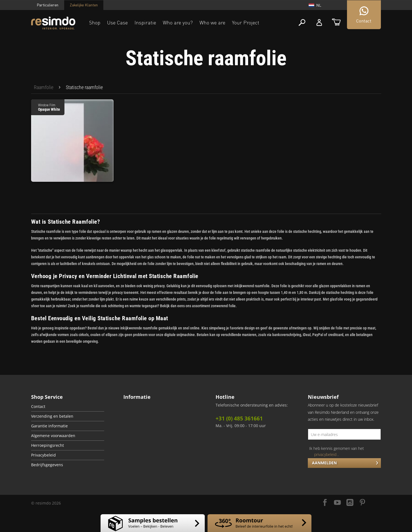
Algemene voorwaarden (53, 436)
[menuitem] (44, 87)
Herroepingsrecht (48, 445)
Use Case (117, 22)
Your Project (246, 22)
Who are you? (178, 22)
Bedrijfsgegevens (47, 465)
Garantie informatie (49, 426)
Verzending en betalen (52, 416)
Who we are (212, 22)
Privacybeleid (43, 455)
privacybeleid (325, 454)
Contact (38, 407)
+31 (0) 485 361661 (239, 418)
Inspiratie (145, 22)
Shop (95, 22)
